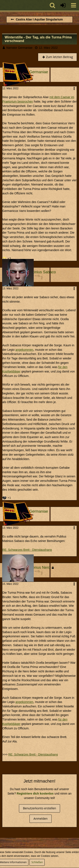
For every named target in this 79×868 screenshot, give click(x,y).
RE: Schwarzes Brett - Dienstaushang (27, 550)
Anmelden (41, 819)
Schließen (37, 862)
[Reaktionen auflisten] (7, 258)
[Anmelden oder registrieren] (63, 5)
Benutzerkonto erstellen (39, 808)
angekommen (24, 350)
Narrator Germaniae (19, 48)
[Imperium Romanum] (2, 5)
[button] (74, 5)
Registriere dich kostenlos (35, 794)
